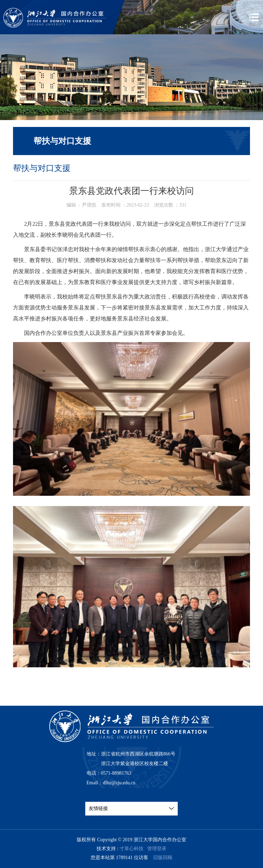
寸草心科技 (131, 849)
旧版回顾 (163, 858)
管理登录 (157, 849)
